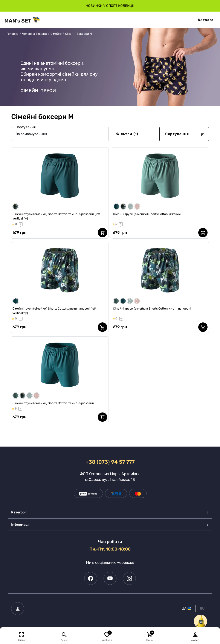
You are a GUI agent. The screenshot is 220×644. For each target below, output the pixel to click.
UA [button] (186, 609)
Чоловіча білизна (34, 34)
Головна (12, 34)
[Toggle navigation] (201, 20)
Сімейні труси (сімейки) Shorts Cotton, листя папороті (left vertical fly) (54, 311)
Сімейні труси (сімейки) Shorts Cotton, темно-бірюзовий (53, 403)
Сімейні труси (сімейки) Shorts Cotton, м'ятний (147, 214)
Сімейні (56, 34)
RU (202, 609)
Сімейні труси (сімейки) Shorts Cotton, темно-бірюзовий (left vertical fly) (56, 216)
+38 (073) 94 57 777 (110, 462)
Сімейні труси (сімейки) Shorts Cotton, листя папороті (152, 309)
